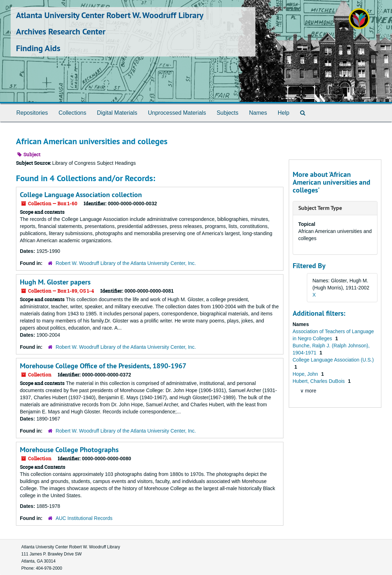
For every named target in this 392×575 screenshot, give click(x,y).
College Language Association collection (81, 195)
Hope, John (306, 374)
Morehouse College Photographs (69, 450)
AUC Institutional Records (84, 518)
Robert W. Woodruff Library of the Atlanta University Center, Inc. (126, 263)
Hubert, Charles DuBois (319, 381)
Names (258, 113)
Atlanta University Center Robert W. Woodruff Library (110, 15)
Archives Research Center (61, 31)
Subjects (228, 113)
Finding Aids (38, 48)
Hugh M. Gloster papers (55, 282)
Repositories (32, 113)
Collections (72, 113)
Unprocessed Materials (177, 113)
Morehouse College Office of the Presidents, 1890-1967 (103, 366)
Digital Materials (117, 113)
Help (284, 113)
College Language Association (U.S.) (333, 360)
